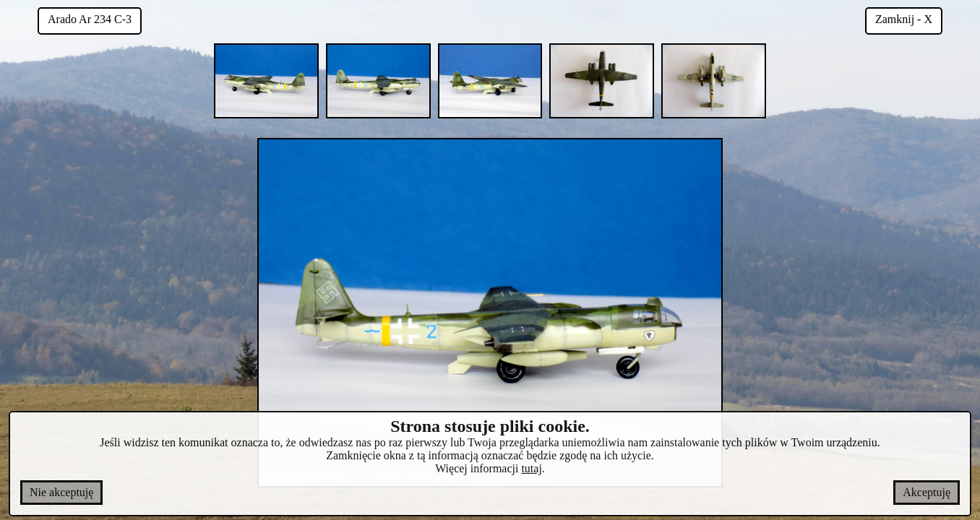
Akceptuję (927, 492)
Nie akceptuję (61, 492)
